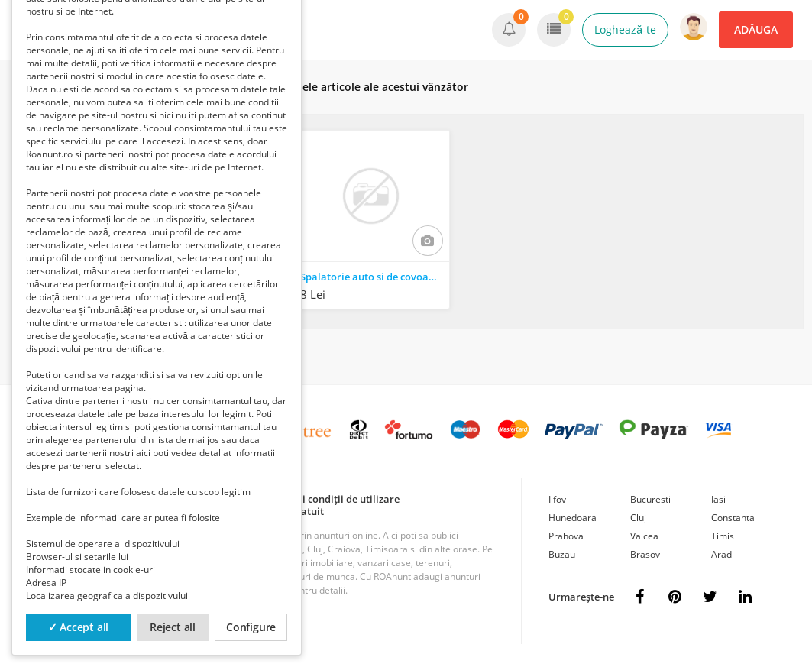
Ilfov (557, 499)
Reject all (173, 627)
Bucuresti (650, 499)
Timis (723, 536)
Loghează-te (625, 29)
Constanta (733, 518)
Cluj (638, 518)
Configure (251, 627)
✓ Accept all (79, 627)
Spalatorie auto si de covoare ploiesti (375, 277)
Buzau (562, 554)
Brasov (645, 554)
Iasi (718, 499)
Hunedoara (573, 518)
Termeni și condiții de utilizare (328, 499)
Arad (721, 554)
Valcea (644, 536)
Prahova (566, 536)
